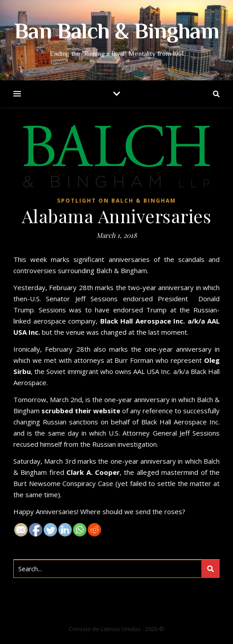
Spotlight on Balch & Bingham (116, 201)
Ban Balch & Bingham (117, 33)
